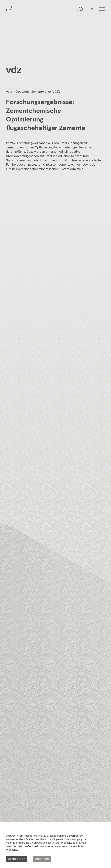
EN (91, 9)
